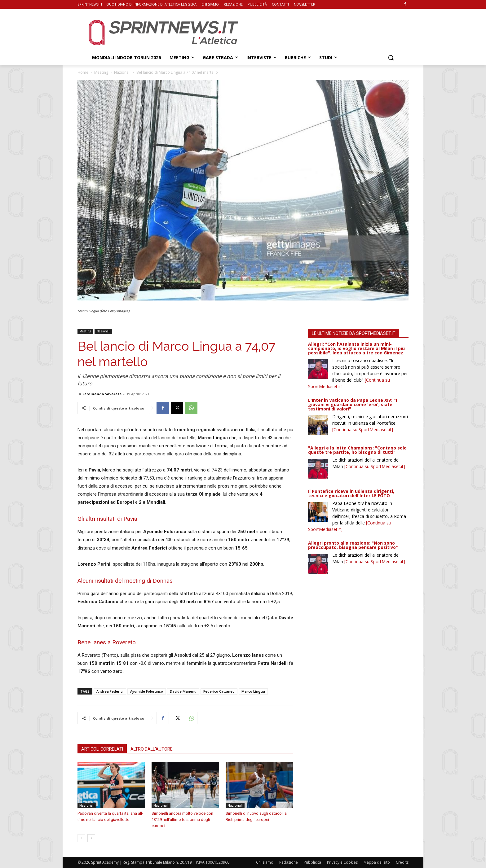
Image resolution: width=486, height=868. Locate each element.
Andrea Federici (110, 691)
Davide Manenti (183, 691)
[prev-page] (81, 838)
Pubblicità (312, 862)
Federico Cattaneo (219, 691)
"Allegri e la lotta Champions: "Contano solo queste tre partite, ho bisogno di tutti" (357, 450)
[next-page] (91, 838)
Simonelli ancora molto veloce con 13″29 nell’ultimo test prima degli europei (182, 820)
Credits (402, 862)
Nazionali (122, 72)
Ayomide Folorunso (147, 691)
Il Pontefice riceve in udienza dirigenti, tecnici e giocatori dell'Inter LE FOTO (351, 493)
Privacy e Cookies (342, 862)
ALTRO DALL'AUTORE (152, 749)
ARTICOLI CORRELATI (102, 749)
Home (83, 72)
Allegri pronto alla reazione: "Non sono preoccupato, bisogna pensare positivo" (353, 545)
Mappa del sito (377, 862)
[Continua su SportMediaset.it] (363, 430)
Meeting (101, 72)
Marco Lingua (253, 691)
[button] (391, 58)
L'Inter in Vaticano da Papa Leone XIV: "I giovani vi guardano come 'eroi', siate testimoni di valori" (353, 404)
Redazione (289, 862)
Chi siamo (265, 862)
